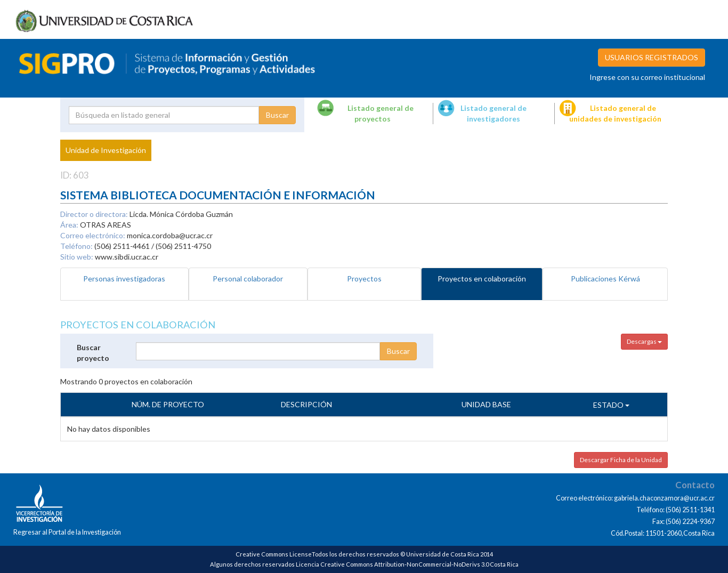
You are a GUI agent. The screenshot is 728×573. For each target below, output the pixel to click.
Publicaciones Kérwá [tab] (605, 279)
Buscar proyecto (93, 353)
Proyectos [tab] (364, 279)
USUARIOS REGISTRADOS (652, 57)
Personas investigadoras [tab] (124, 279)
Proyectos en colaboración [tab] (482, 279)
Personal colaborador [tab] (248, 279)
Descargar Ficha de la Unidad (621, 460)
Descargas (644, 341)
